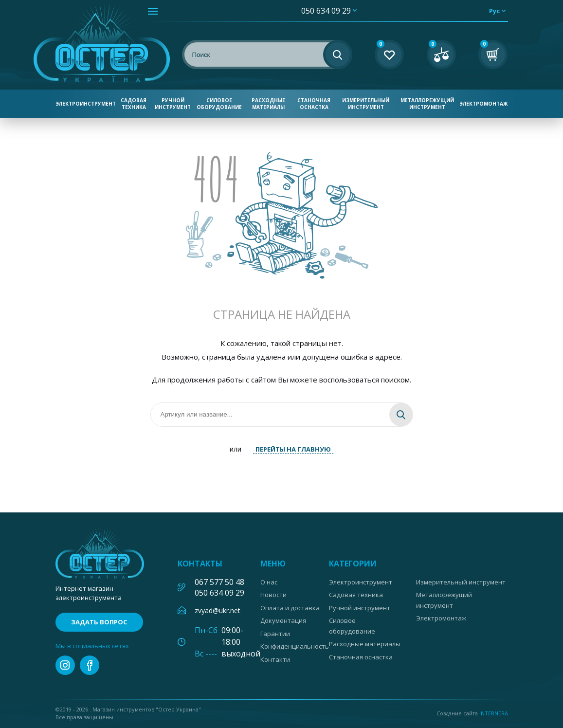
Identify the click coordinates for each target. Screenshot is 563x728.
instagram (65, 665)
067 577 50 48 (219, 582)
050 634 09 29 (326, 11)
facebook (90, 665)
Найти (401, 415)
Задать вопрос (99, 622)
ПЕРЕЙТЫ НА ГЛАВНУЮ (293, 449)
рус (494, 11)
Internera (494, 713)
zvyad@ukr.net (218, 610)
